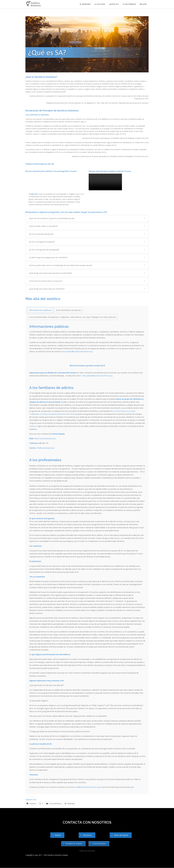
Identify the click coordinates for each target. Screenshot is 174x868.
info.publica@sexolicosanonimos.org (77, 351)
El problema (85, 4)
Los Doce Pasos (120, 411)
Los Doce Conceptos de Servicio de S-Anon (57, 414)
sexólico (33, 426)
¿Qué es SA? (114, 4)
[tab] (40, 310)
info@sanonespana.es (45, 448)
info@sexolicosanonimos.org (87, 787)
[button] (87, 218)
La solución (100, 4)
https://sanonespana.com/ (45, 438)
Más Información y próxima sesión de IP (87, 366)
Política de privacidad (87, 851)
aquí (132, 787)
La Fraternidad (129, 4)
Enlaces (143, 4)
